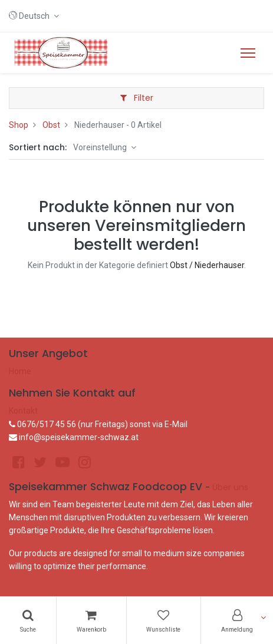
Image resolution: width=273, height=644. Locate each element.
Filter (137, 98)
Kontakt (23, 411)
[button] (34, 16)
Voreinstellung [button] (101, 147)
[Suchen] (28, 620)
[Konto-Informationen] (237, 620)
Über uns (230, 487)
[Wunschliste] (164, 620)
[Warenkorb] (91, 620)
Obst (51, 125)
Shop (19, 125)
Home (20, 371)
